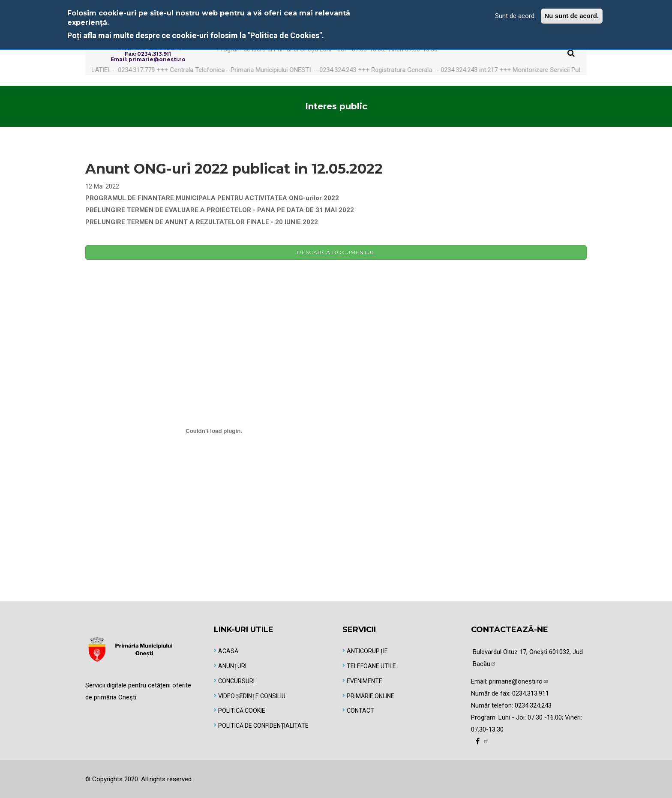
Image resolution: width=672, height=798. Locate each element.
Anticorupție (367, 651)
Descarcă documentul (336, 252)
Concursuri (236, 681)
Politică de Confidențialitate (263, 726)
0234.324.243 (533, 705)
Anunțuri (232, 666)
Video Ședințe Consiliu (252, 696)
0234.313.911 (531, 693)
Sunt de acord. (515, 16)
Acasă (228, 651)
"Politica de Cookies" (285, 35)
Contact (360, 711)
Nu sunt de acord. (572, 16)
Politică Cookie (242, 711)
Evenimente (364, 681)
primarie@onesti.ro (519, 681)
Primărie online (370, 696)
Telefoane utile (371, 666)
